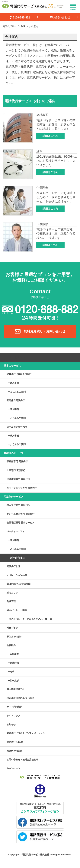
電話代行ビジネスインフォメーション (26, 733)
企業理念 (14, 663)
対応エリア (12, 593)
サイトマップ (13, 716)
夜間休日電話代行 (16, 400)
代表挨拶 (14, 681)
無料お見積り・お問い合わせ (40, 331)
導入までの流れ (14, 637)
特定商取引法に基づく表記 (20, 698)
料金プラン (12, 628)
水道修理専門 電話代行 (18, 479)
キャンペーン (13, 768)
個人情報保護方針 (16, 689)
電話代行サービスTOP (14, 26)
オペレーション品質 (17, 575)
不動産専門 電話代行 (17, 462)
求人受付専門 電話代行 (18, 505)
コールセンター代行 (17, 427)
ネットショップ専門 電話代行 (22, 488)
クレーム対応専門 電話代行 (20, 514)
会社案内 (11, 645)
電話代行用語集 (14, 751)
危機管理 (11, 601)
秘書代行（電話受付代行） (20, 374)
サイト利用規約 (14, 707)
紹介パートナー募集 (17, 610)
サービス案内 (17, 357)
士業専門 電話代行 (16, 470)
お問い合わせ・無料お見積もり (22, 760)
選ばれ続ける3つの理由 (19, 584)
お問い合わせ (60, 17)
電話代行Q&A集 (15, 742)
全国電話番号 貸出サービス (20, 523)
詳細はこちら (50, 136)
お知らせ (11, 725)
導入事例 (14, 383)
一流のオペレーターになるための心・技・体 (29, 619)
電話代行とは (13, 566)
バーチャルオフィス (17, 531)
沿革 (12, 672)
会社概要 (14, 654)
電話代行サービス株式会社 (36, 855)
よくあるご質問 (18, 392)
